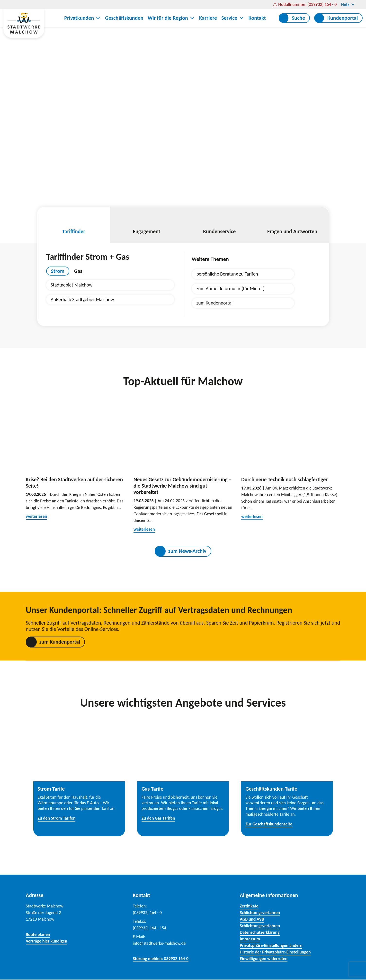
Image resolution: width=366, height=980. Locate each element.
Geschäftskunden (124, 18)
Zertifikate (249, 906)
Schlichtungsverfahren (260, 913)
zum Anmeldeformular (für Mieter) (231, 289)
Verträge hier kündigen (47, 942)
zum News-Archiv (187, 552)
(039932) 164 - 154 (150, 928)
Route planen (38, 935)
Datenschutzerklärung (260, 933)
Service (233, 18)
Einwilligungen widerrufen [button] (264, 959)
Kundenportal (343, 18)
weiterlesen (36, 517)
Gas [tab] (78, 271)
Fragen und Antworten (292, 225)
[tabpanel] (110, 292)
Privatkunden (82, 18)
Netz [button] (348, 4)
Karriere (208, 18)
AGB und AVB (252, 920)
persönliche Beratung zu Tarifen (228, 274)
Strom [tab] (58, 271)
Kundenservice (220, 225)
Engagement (147, 225)
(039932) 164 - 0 (147, 913)
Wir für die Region (171, 18)
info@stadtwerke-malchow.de (159, 944)
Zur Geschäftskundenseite (269, 824)
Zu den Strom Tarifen (57, 819)
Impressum (250, 939)
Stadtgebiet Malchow (72, 285)
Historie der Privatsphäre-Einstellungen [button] (275, 952)
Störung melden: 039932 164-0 (161, 959)
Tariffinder (74, 225)
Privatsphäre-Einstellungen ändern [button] (271, 946)
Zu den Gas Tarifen (158, 819)
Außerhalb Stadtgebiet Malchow (83, 300)
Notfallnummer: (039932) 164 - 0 (307, 4)
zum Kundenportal (215, 303)
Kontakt (257, 18)
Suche (298, 18)
